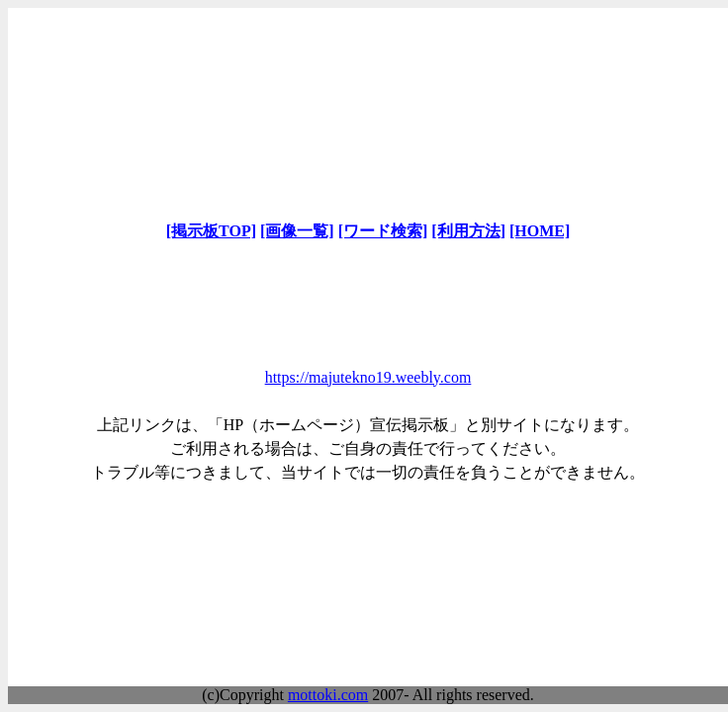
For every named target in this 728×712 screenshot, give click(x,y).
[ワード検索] (383, 231)
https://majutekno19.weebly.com (368, 377)
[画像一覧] (297, 231)
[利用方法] (468, 231)
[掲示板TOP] (211, 231)
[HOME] (540, 231)
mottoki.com (328, 695)
